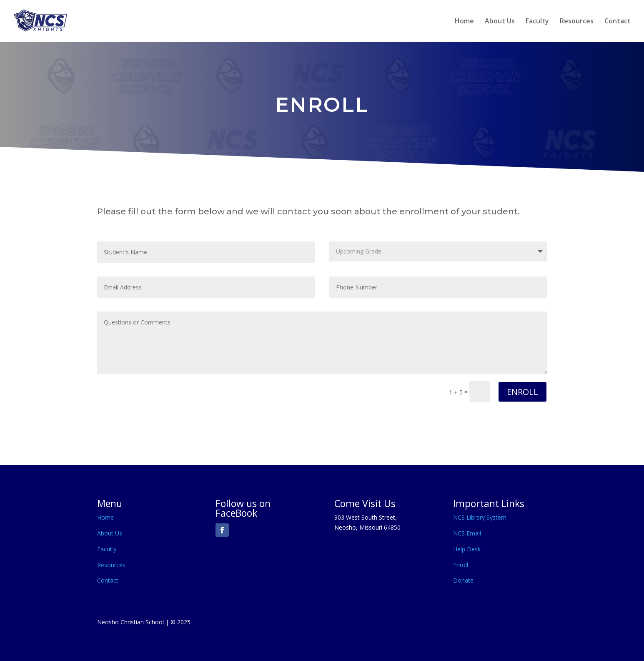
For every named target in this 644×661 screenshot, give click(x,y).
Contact (618, 22)
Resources (577, 22)
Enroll (461, 565)
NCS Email (467, 533)
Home (464, 22)
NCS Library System (480, 517)
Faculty (537, 22)
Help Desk (467, 549)
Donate (463, 580)
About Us (500, 22)
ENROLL (522, 392)
